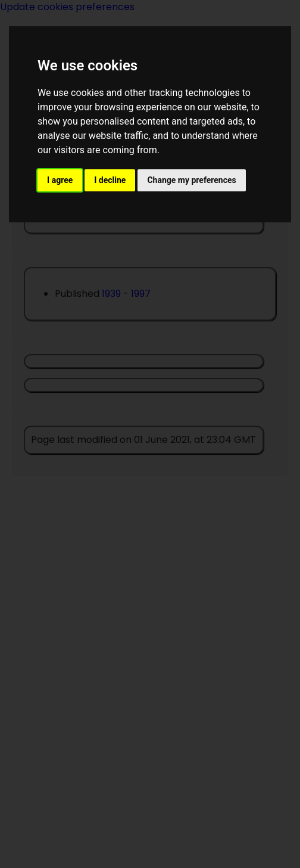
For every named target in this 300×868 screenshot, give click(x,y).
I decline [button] (110, 180)
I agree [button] (60, 180)
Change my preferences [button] (191, 180)
